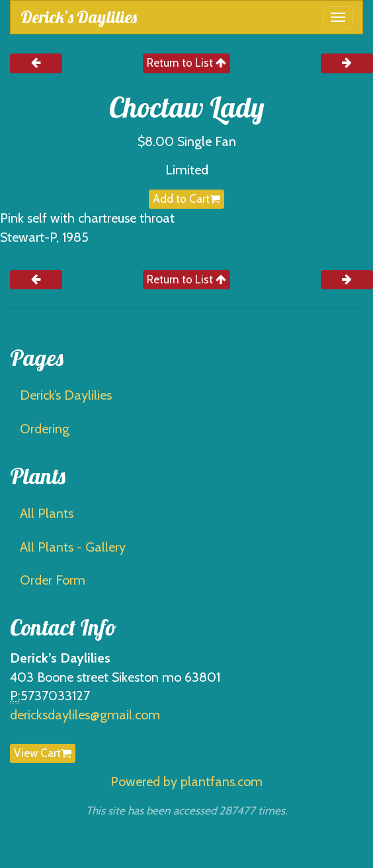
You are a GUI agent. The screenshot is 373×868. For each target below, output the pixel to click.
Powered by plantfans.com (186, 781)
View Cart (43, 753)
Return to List (186, 63)
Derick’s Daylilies (79, 17)
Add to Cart (186, 199)
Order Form (53, 580)
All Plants (47, 513)
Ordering (45, 429)
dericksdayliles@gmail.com (85, 715)
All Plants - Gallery (73, 547)
